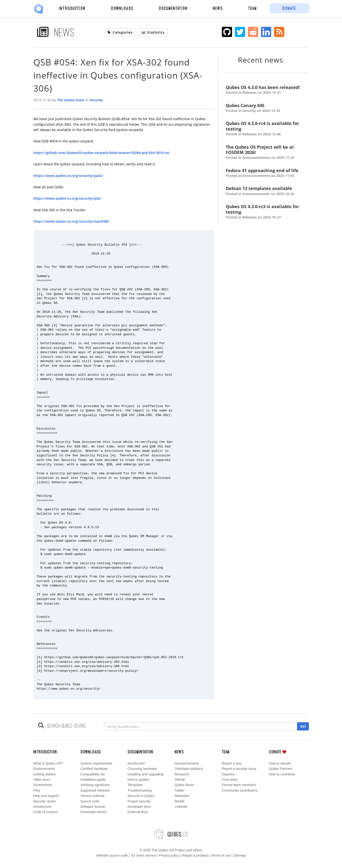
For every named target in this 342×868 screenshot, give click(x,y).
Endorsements (44, 769)
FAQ (37, 790)
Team (253, 8)
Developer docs (139, 807)
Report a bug (232, 763)
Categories (120, 32)
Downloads (122, 8)
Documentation (173, 8)
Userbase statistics (189, 769)
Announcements (187, 763)
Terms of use (221, 855)
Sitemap (239, 855)
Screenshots (43, 785)
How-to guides (138, 780)
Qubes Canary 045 (266, 108)
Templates (135, 785)
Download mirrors (94, 812)
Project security (139, 801)
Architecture (42, 807)
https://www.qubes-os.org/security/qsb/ (67, 198)
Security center (45, 801)
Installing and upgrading (146, 774)
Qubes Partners (281, 769)
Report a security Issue (239, 769)
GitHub (180, 780)
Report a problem (195, 855)
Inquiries (228, 774)
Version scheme (93, 796)
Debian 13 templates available (266, 191)
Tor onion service (143, 855)
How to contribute (282, 774)
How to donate (280, 763)
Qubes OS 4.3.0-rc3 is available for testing (266, 212)
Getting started (44, 774)
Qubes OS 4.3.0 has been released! (266, 90)
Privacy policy (169, 855)
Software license (93, 807)
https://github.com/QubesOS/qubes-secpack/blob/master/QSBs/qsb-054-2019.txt (101, 153)
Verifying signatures (95, 785)
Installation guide (93, 780)
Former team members (239, 785)
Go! (303, 726)
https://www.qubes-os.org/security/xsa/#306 (71, 221)
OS (171, 834)
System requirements (96, 763)
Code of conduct (46, 812)
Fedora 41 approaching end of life (266, 173)
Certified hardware (94, 769)
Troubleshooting (140, 790)
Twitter (180, 790)
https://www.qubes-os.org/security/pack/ (68, 176)
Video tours (42, 780)
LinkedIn (181, 807)
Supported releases (95, 790)
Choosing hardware (142, 769)
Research (182, 774)
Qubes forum (185, 785)
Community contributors (240, 790)
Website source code (112, 855)
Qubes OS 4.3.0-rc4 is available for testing (266, 129)
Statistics (153, 32)
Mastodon (182, 796)
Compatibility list (93, 774)
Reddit (180, 801)
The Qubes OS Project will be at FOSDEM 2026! (266, 152)
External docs (138, 812)
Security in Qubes (141, 796)
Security (96, 100)
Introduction (72, 8)
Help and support (46, 796)
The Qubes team (71, 100)
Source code (90, 801)
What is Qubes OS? (48, 763)
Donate (289, 8)
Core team (230, 780)
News (218, 8)
